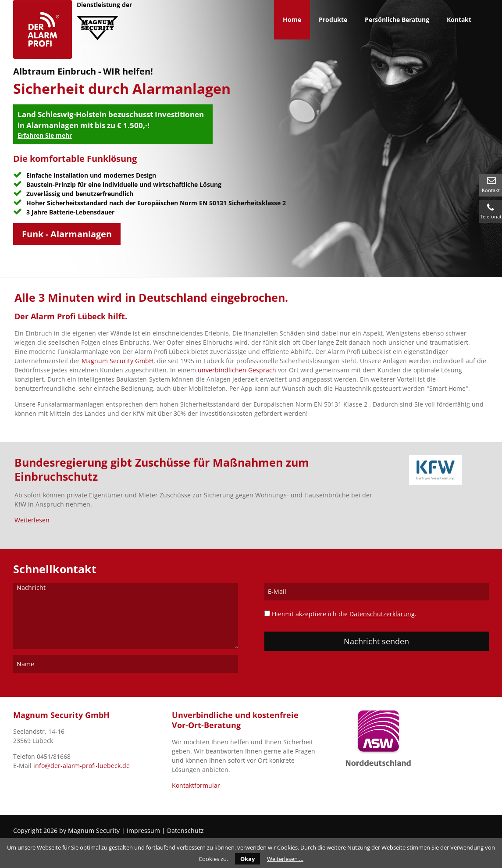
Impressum (143, 830)
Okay (247, 859)
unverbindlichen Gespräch (237, 370)
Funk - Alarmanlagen (67, 234)
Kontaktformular (196, 785)
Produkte (333, 20)
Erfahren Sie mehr (45, 135)
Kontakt (491, 190)
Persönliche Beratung (397, 20)
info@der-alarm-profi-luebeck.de (82, 766)
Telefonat (491, 216)
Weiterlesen (32, 520)
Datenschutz (185, 830)
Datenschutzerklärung (382, 614)
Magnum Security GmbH (117, 361)
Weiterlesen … (285, 859)
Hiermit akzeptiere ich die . (344, 614)
